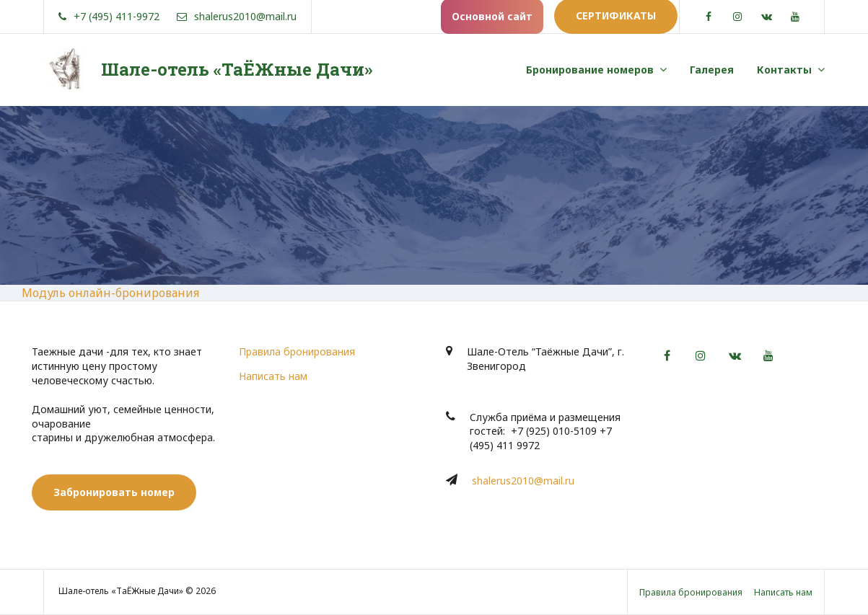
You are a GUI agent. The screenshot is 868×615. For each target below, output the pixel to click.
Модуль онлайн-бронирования (110, 293)
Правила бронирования (297, 351)
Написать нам (273, 376)
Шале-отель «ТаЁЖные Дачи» (237, 69)
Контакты (784, 70)
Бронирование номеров (590, 70)
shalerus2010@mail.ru (523, 481)
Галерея (712, 70)
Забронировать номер (114, 492)
